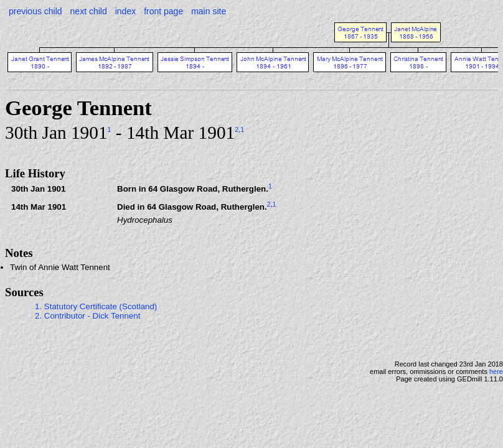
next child (89, 11)
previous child (35, 11)
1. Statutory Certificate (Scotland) (96, 306)
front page (163, 11)
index (125, 11)
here (496, 371)
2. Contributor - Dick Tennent (87, 316)
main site (209, 11)
